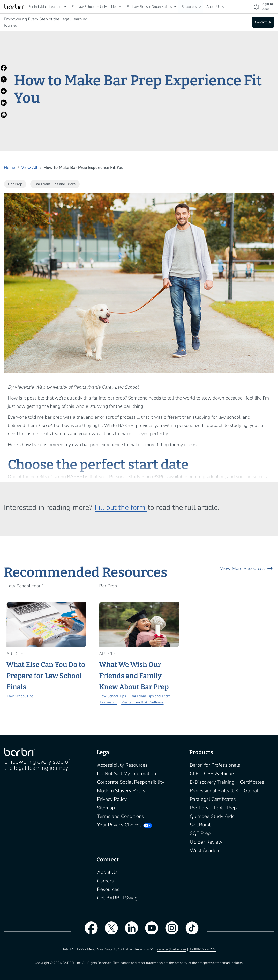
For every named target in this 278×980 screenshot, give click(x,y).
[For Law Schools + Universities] (120, 7)
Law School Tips (20, 696)
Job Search (108, 702)
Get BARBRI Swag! (118, 898)
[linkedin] (129, 931)
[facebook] (88, 931)
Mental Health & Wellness (142, 702)
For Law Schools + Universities (94, 7)
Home (9, 168)
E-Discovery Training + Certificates (227, 782)
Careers (105, 881)
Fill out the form (121, 507)
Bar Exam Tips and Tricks (151, 696)
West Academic (207, 851)
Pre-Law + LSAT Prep (213, 808)
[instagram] (169, 931)
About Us (213, 7)
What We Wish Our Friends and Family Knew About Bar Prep (134, 676)
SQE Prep (200, 833)
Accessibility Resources (122, 765)
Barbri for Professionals (215, 765)
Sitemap (106, 808)
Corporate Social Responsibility (131, 782)
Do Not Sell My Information (126, 774)
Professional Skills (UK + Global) (225, 791)
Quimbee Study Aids (212, 816)
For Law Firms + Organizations (149, 7)
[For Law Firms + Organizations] (175, 7)
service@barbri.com (171, 949)
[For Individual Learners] (65, 7)
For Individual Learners (45, 7)
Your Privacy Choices (119, 825)
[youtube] (149, 931)
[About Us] (223, 7)
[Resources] (200, 7)
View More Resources (247, 569)
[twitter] (109, 931)
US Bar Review (206, 842)
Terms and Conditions (121, 816)
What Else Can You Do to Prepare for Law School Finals (46, 676)
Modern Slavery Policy (121, 791)
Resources (189, 7)
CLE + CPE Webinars (213, 774)
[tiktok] (190, 931)
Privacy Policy (112, 799)
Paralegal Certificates (213, 799)
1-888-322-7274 (203, 949)
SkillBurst (200, 825)
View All (29, 168)
